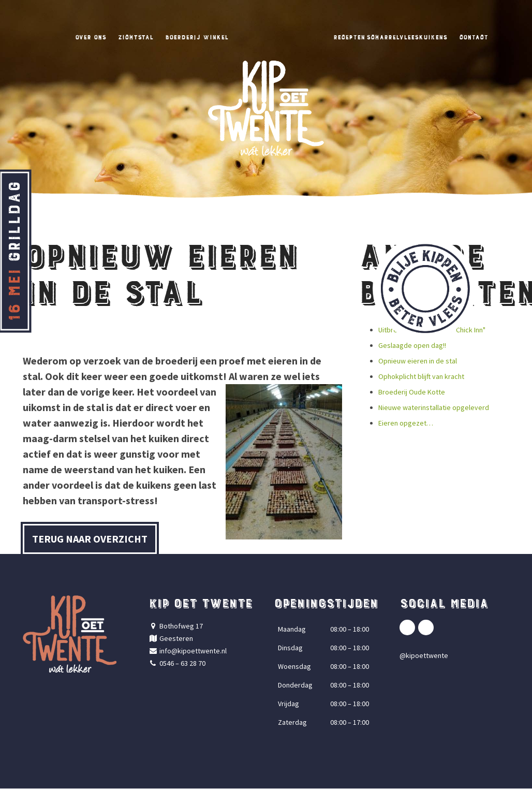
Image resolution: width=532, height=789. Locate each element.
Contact (505, 37)
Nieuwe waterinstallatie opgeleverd (434, 408)
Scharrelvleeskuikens (424, 37)
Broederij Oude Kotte (412, 392)
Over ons (60, 37)
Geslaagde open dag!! (412, 346)
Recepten (352, 37)
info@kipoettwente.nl (193, 651)
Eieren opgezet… (406, 423)
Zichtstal (114, 37)
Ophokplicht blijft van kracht (421, 377)
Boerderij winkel (187, 37)
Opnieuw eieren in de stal (418, 361)
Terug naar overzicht (90, 539)
